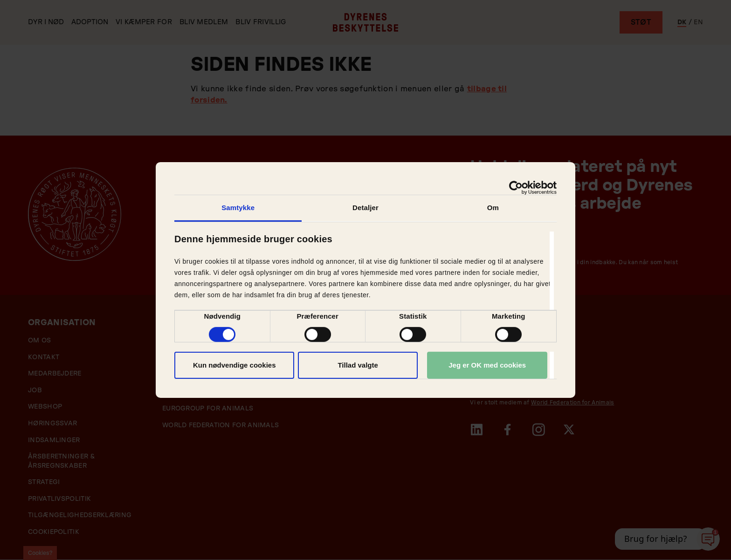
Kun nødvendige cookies (234, 365)
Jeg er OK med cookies (487, 365)
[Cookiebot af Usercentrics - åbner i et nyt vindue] (516, 188)
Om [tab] (493, 208)
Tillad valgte (358, 365)
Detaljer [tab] (365, 208)
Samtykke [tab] (238, 208)
